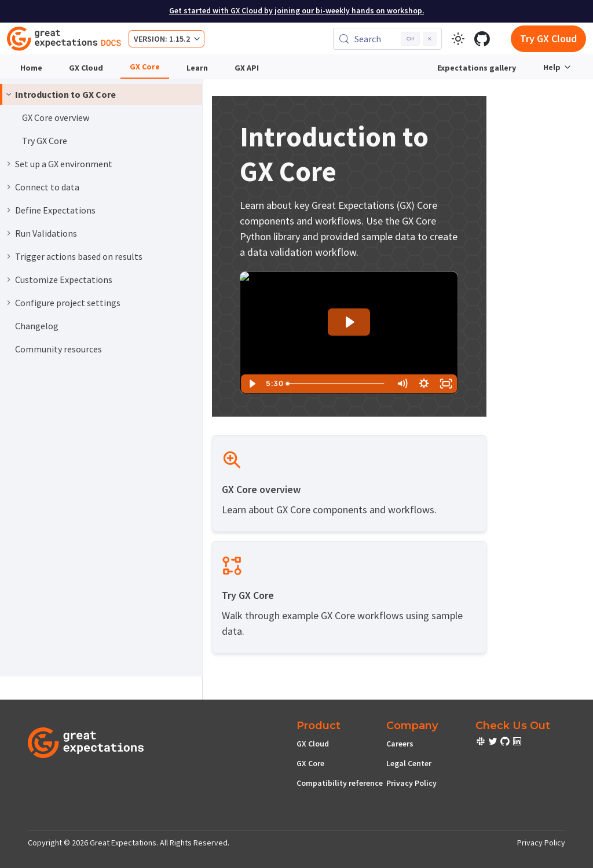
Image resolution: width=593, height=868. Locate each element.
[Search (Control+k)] (387, 39)
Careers (400, 744)
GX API (247, 68)
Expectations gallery (477, 68)
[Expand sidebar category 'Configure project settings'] (9, 303)
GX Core (145, 67)
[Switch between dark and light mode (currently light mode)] (458, 39)
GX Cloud (86, 68)
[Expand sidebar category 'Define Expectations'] (9, 210)
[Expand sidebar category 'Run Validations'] (9, 233)
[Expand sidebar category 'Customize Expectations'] (9, 279)
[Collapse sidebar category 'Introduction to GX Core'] (9, 94)
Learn (197, 68)
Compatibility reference (340, 783)
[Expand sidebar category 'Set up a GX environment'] (9, 164)
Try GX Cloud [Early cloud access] (548, 38)
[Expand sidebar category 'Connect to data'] (9, 187)
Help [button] (552, 67)
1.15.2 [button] (180, 39)
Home (31, 68)
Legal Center (409, 763)
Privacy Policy (411, 783)
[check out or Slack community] (482, 743)
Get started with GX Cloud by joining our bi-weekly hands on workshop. (296, 11)
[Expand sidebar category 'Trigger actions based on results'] (9, 256)
